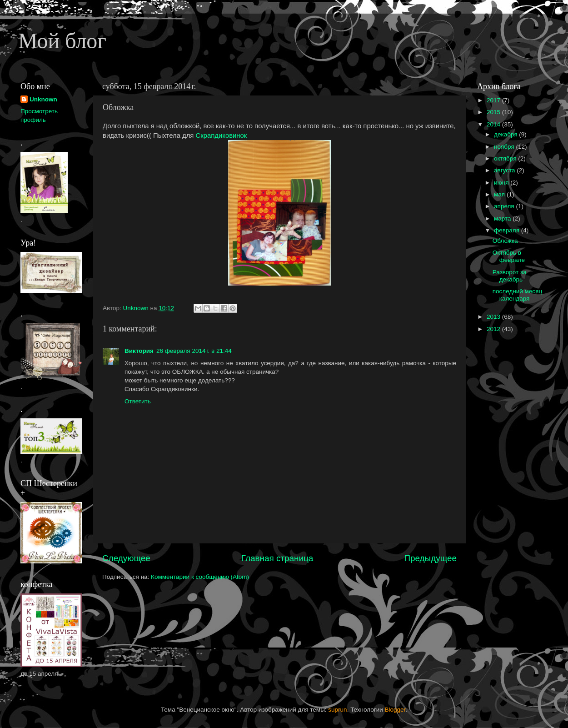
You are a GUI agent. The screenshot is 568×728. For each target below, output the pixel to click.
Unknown (43, 99)
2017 (494, 100)
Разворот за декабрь (510, 276)
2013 (494, 317)
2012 (494, 329)
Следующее (126, 558)
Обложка (505, 241)
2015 (494, 112)
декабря (506, 134)
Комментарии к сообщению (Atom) (200, 577)
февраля (508, 230)
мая (500, 194)
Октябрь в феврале (509, 256)
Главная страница (277, 558)
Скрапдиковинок (222, 136)
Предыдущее (430, 558)
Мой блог (62, 41)
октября (506, 158)
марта (503, 218)
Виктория (139, 351)
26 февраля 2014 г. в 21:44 (194, 351)
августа (505, 170)
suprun (337, 710)
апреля (505, 206)
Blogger (395, 710)
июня (502, 183)
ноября (505, 147)
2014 (494, 124)
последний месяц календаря (517, 295)
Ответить (138, 401)
